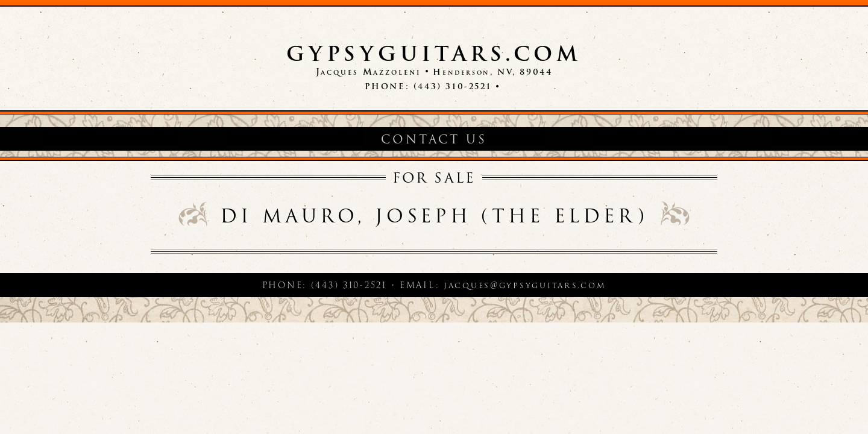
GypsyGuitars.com (434, 54)
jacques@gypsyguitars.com (525, 285)
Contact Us (434, 140)
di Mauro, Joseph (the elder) (434, 216)
